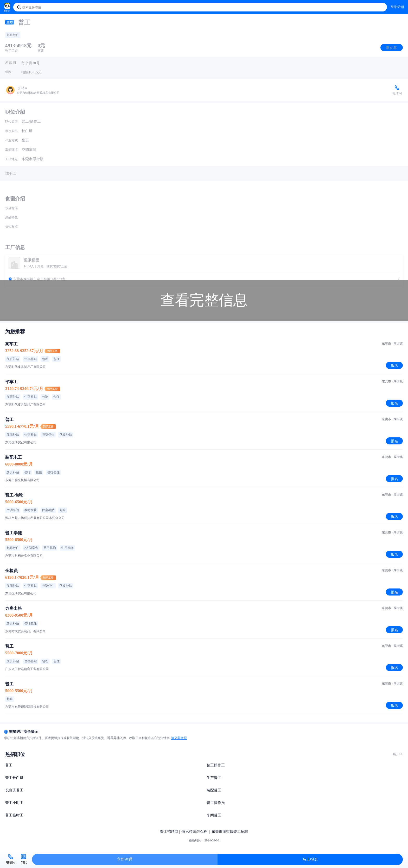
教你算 (392, 48)
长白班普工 (14, 790)
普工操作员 (216, 803)
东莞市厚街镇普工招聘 (230, 832)
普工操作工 (216, 765)
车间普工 (214, 815)
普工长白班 (14, 778)
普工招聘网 (169, 832)
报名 (394, 365)
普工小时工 (14, 803)
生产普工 (214, 778)
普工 (9, 765)
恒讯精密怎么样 (194, 832)
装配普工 (214, 790)
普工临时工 (14, 815)
